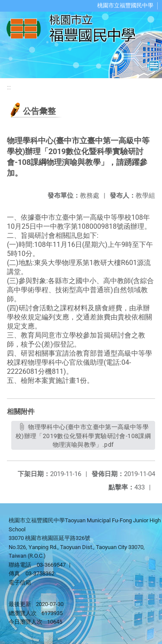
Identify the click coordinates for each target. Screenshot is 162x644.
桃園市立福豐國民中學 (125, 5)
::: (9, 87)
